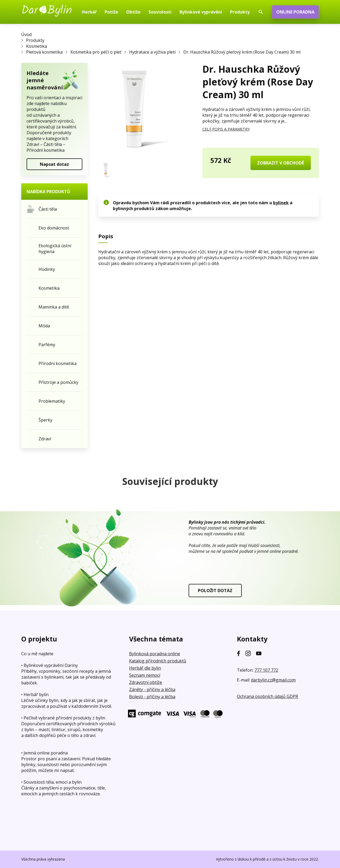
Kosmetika (37, 46)
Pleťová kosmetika (44, 52)
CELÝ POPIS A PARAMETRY (226, 129)
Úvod (26, 34)
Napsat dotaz (54, 164)
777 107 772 (266, 670)
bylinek (281, 203)
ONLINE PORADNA (295, 12)
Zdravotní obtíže (146, 682)
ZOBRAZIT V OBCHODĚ (281, 163)
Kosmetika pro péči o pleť (96, 52)
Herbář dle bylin (145, 668)
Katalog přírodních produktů (158, 661)
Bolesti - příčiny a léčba (152, 697)
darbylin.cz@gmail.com (273, 680)
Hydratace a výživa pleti (152, 52)
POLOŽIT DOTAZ (215, 591)
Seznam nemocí (145, 675)
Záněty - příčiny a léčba (152, 689)
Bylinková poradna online (155, 654)
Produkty (35, 40)
